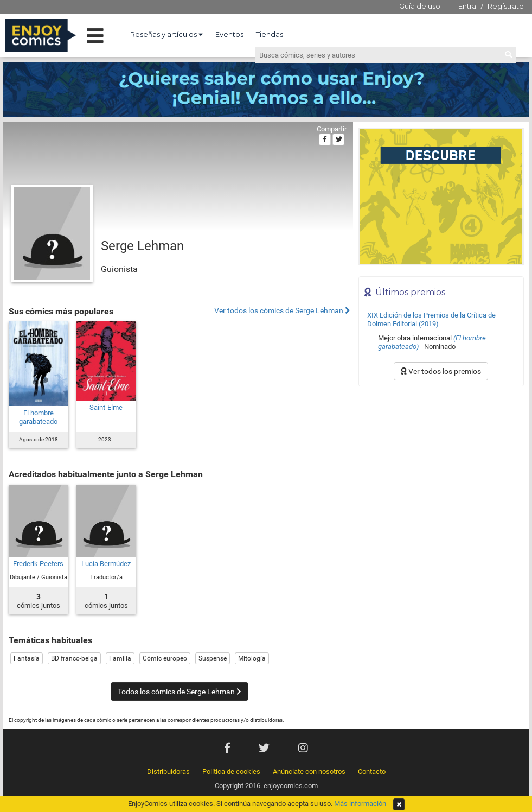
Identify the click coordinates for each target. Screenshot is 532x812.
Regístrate (506, 6)
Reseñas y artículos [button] (166, 34)
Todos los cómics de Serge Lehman (180, 692)
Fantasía (27, 658)
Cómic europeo (165, 658)
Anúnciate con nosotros (309, 772)
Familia (120, 658)
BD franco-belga (74, 658)
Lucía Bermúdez (106, 564)
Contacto (372, 772)
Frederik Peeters (38, 564)
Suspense (213, 658)
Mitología (252, 658)
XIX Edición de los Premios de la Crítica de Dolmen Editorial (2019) (431, 319)
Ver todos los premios (441, 371)
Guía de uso (420, 6)
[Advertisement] (441, 465)
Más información (360, 804)
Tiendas (270, 34)
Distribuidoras (168, 772)
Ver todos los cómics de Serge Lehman (282, 311)
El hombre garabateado (38, 417)
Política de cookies (231, 772)
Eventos (229, 34)
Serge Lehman (142, 246)
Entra (467, 6)
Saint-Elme (106, 407)
